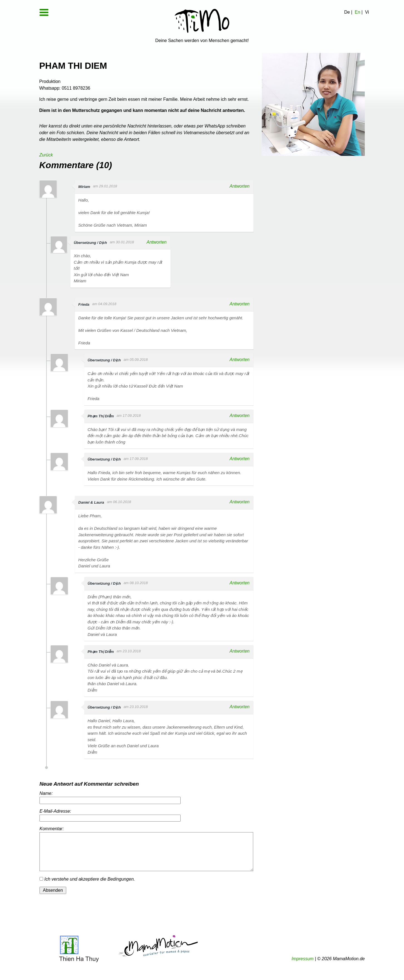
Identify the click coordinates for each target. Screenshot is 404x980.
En (358, 12)
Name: (46, 793)
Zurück (46, 155)
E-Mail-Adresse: (55, 811)
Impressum (303, 959)
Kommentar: (52, 829)
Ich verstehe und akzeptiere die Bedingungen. (87, 879)
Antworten (239, 186)
